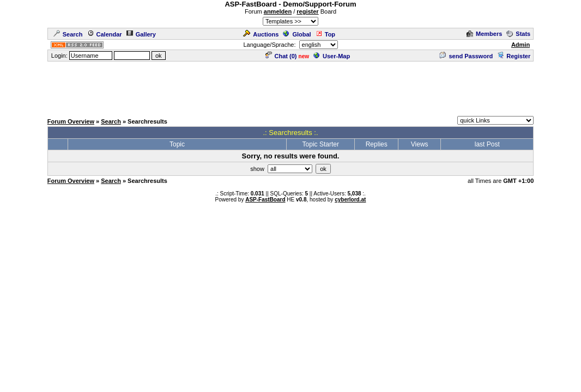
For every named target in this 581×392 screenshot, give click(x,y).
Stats (518, 34)
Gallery (141, 34)
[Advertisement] (290, 87)
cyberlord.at (350, 200)
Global (297, 34)
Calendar (105, 34)
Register (514, 56)
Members (484, 34)
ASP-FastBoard (265, 200)
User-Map (332, 56)
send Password (466, 56)
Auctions (261, 34)
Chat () (281, 56)
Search (68, 34)
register (307, 11)
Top (325, 34)
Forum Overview (71, 121)
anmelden (278, 11)
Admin (521, 45)
